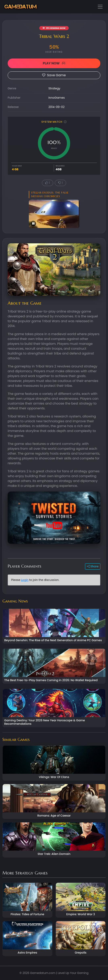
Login (25, 580)
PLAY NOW (54, 63)
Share (93, 566)
